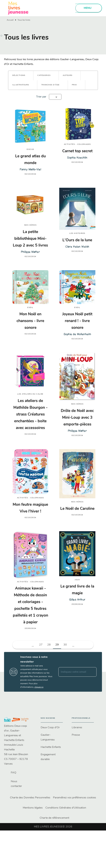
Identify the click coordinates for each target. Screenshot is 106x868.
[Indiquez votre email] (73, 672)
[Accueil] (18, 8)
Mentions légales (33, 808)
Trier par (41, 97)
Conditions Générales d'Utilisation (66, 808)
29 (57, 645)
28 (49, 645)
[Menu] (89, 8)
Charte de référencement (54, 818)
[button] (21, 76)
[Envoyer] (92, 672)
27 (41, 645)
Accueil (10, 20)
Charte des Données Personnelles (30, 798)
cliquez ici (39, 687)
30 (65, 645)
